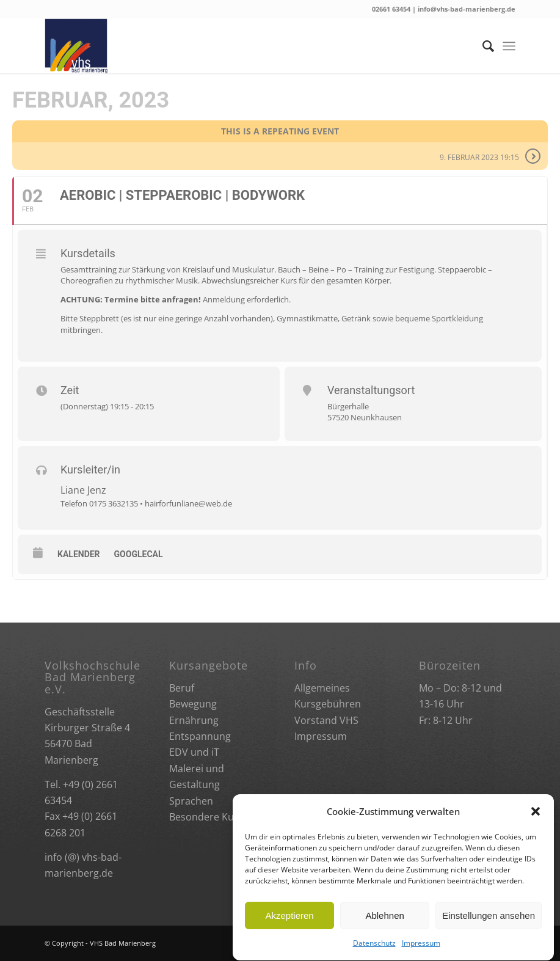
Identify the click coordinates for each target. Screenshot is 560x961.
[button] (536, 824)
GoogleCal (139, 554)
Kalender (79, 554)
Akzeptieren (289, 927)
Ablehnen (384, 927)
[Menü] (509, 46)
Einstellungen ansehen (489, 927)
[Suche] (482, 46)
